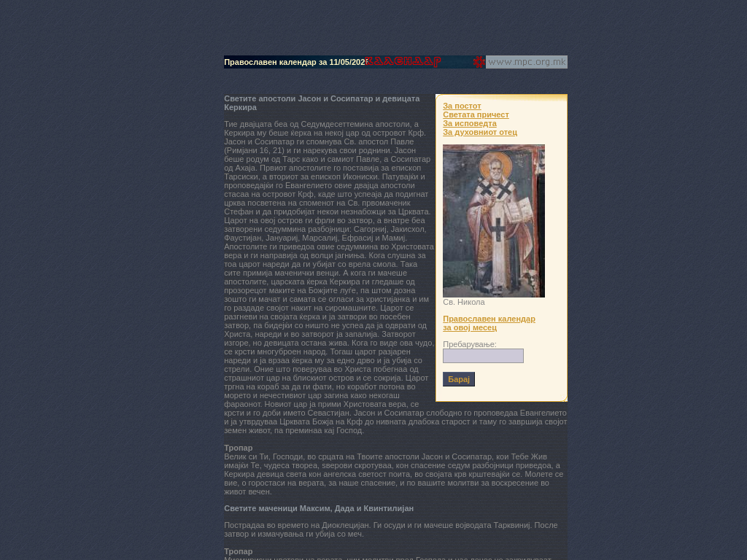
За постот (462, 106)
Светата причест (476, 114)
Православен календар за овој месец (489, 323)
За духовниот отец (480, 132)
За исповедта (470, 123)
